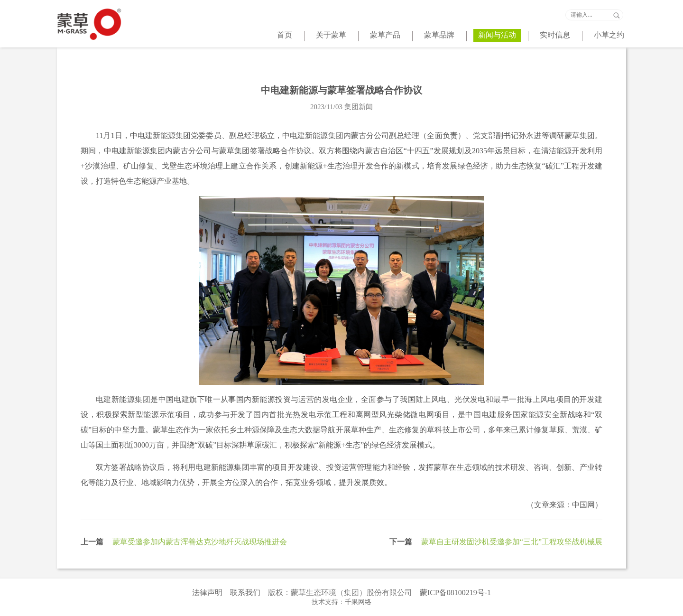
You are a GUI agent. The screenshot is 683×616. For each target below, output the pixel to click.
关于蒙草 (331, 35)
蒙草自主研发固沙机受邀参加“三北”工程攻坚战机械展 (512, 542)
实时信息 (555, 35)
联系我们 (245, 593)
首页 (285, 35)
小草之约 (609, 35)
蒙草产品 (385, 35)
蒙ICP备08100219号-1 (455, 593)
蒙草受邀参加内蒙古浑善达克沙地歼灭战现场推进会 (200, 542)
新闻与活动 (497, 35)
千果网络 (358, 602)
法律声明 (207, 593)
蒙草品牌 (439, 35)
